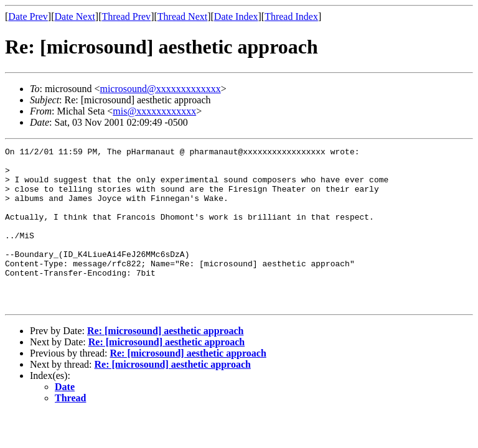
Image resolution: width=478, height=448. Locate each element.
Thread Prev (126, 16)
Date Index (236, 16)
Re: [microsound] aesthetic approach (165, 362)
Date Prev (28, 16)
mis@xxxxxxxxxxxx (154, 111)
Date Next (75, 16)
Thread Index (291, 16)
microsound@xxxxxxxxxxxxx (160, 89)
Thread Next (182, 16)
